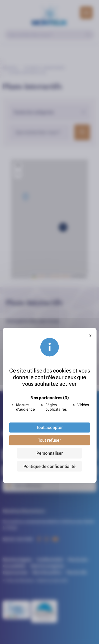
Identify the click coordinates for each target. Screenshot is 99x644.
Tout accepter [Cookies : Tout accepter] (50, 428)
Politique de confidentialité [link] (49, 467)
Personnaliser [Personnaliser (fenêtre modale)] (50, 453)
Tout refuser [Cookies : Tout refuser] (49, 440)
